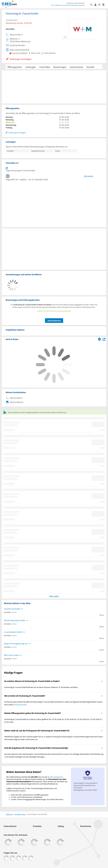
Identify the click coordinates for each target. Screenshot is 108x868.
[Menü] (104, 4)
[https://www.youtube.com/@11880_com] (31, 858)
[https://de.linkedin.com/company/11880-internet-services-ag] (25, 858)
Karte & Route (76, 67)
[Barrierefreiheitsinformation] (100, 4)
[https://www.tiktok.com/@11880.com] (18, 858)
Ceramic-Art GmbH (12, 609)
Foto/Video (45, 67)
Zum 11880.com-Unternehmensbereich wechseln (68, 5)
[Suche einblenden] (92, 4)
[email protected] (20, 705)
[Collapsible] (102, 681)
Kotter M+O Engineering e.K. (16, 644)
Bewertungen (60, 67)
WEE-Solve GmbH (12, 655)
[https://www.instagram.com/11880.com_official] (12, 858)
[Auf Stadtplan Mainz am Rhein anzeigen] (104, 339)
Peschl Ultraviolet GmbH (15, 620)
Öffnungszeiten (15, 67)
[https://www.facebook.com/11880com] (6, 858)
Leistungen (31, 67)
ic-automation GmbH (13, 632)
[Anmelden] (96, 4)
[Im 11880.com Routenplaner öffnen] (99, 339)
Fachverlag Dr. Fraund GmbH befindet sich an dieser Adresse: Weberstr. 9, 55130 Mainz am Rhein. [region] (41, 687)
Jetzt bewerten (54, 321)
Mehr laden (54, 596)
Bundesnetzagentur (55, 777)
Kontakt (90, 67)
